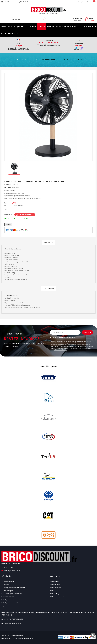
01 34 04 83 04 (77, 20)
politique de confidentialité (61, 350)
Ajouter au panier (26, 215)
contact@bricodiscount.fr (12, 571)
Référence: (9, 185)
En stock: (8, 188)
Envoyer (88, 332)
